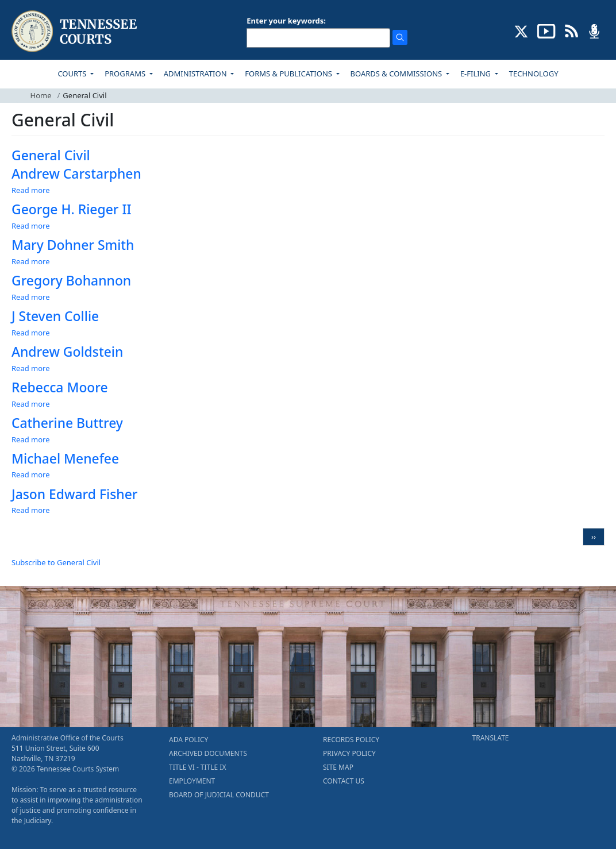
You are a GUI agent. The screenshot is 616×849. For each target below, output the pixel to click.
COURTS (73, 74)
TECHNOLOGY (534, 74)
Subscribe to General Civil (56, 562)
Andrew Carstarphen (76, 174)
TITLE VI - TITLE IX (197, 767)
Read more (31, 190)
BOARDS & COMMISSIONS (397, 74)
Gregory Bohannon (71, 281)
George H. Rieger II (72, 209)
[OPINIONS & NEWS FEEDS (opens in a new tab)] (571, 30)
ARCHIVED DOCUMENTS (208, 753)
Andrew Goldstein (67, 352)
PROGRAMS (126, 74)
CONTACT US (344, 781)
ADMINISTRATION (196, 74)
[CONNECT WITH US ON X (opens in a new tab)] (521, 30)
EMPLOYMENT (192, 781)
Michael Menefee (65, 459)
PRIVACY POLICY (349, 753)
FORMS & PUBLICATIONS (289, 74)
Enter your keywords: (286, 21)
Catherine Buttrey (67, 423)
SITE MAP (338, 767)
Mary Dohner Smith (73, 245)
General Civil (51, 155)
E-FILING (477, 74)
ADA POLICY (188, 740)
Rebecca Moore (60, 387)
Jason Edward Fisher (74, 494)
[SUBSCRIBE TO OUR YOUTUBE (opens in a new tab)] (546, 30)
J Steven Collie (55, 316)
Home (41, 95)
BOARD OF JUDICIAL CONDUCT (219, 795)
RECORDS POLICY (351, 740)
